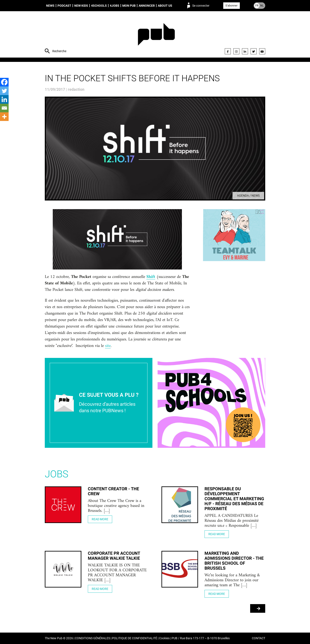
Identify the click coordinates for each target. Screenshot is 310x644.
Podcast (64, 6)
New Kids (81, 6)
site (108, 346)
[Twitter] (4, 91)
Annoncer (147, 6)
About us (165, 6)
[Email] (4, 108)
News (50, 6)
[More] (4, 117)
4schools (99, 6)
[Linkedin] (4, 99)
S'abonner (231, 5)
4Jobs (115, 6)
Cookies (164, 638)
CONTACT (259, 638)
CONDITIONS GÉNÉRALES (92, 638)
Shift (151, 277)
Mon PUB (129, 6)
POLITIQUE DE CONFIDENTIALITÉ (135, 638)
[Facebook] (4, 82)
